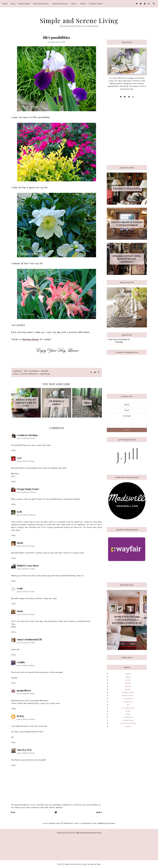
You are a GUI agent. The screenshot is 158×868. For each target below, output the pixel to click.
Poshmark (119, 342)
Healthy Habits (96, 4)
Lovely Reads (24, 4)
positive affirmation (29, 374)
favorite (128, 686)
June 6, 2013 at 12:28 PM (26, 515)
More (99, 812)
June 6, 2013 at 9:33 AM (26, 461)
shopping (128, 717)
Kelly (20, 512)
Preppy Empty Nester (28, 489)
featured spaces (41, 4)
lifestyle (45, 371)
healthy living (128, 692)
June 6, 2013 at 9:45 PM (26, 694)
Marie (20, 611)
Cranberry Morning (27, 435)
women (128, 726)
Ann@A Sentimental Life (30, 639)
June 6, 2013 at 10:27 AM (26, 492)
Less (13, 812)
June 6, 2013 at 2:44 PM (26, 569)
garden (128, 689)
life (128, 705)
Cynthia (21, 662)
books (128, 680)
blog (13, 4)
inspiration (18, 371)
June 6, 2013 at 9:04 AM (26, 438)
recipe (128, 711)
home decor (128, 695)
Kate (99, 864)
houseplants (128, 698)
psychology (45, 374)
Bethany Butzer (31, 339)
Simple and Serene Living (79, 21)
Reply (13, 450)
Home (5, 4)
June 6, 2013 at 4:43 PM (26, 643)
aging (128, 674)
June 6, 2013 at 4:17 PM (26, 592)
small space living (128, 723)
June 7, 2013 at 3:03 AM (26, 753)
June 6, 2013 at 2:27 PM (26, 546)
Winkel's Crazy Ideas (28, 566)
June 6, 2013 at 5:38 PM (26, 665)
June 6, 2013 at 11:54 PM (26, 719)
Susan (20, 543)
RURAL (20, 716)
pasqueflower (24, 690)
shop (73, 4)
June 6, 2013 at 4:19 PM (26, 614)
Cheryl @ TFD (24, 750)
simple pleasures (60, 4)
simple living (128, 720)
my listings (123, 339)
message (127, 420)
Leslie (20, 588)
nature (16, 374)
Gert (19, 458)
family (128, 683)
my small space (128, 708)
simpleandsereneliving (89, 833)
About (83, 4)
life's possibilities (32, 371)
